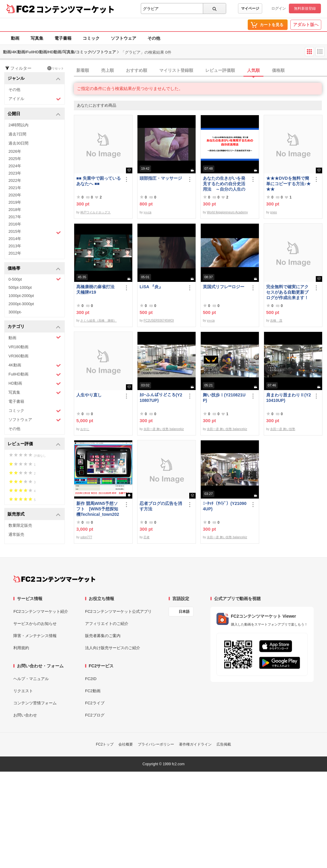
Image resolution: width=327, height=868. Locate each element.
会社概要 (126, 744)
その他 (154, 38)
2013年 (15, 246)
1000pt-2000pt (21, 296)
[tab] (200, 71)
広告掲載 (224, 744)
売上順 (107, 70)
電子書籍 (63, 38)
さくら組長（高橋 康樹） (98, 320)
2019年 (15, 202)
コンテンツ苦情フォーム (35, 703)
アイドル (35, 99)
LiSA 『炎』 (151, 287)
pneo (273, 212)
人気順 (253, 70)
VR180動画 (18, 347)
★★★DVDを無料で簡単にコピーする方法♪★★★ (288, 184)
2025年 (15, 159)
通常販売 (16, 534)
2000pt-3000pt (21, 304)
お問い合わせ (25, 715)
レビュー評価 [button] (34, 444)
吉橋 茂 (276, 320)
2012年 (15, 253)
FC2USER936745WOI (159, 320)
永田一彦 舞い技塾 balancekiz (164, 429)
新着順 (83, 70)
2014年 (15, 239)
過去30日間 (18, 143)
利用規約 (21, 648)
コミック (91, 38)
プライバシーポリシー (156, 744)
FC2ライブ (95, 703)
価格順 (278, 70)
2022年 (15, 180)
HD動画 (35, 384)
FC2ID (91, 679)
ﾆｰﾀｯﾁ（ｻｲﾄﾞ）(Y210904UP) (225, 506)
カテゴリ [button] (34, 327)
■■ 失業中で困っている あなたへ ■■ (99, 181)
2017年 (15, 217)
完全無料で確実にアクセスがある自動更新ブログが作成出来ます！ (287, 292)
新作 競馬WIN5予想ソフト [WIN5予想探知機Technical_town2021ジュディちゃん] (98, 509)
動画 (15, 38)
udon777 (86, 537)
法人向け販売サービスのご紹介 (113, 648)
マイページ (250, 8)
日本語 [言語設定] (184, 612)
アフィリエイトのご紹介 (107, 624)
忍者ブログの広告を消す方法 (161, 506)
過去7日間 (17, 134)
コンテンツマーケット (75, 9)
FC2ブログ (95, 715)
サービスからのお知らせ (35, 624)
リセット (56, 68)
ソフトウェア (124, 38)
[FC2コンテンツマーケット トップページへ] (54, 579)
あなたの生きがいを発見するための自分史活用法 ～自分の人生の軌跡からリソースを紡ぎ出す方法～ (224, 184)
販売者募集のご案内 (103, 636)
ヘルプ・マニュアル (31, 679)
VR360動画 (18, 356)
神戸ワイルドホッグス (95, 212)
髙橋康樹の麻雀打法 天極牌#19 (97, 289)
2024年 (15, 166)
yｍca (147, 212)
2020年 (15, 195)
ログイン (279, 8)
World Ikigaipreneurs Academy (227, 212)
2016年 (15, 224)
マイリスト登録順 (176, 70)
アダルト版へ (306, 25)
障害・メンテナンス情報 (35, 636)
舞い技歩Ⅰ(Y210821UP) (224, 398)
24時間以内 (18, 125)
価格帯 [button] (34, 269)
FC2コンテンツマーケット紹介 (41, 611)
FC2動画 (93, 691)
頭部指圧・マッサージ (161, 178)
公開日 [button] (34, 114)
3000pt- (15, 312)
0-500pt (35, 279)
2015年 (35, 232)
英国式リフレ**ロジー (224, 287)
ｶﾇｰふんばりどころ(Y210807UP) (161, 398)
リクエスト (23, 691)
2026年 (15, 151)
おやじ (85, 429)
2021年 (15, 188)
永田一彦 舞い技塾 (283, 429)
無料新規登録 (305, 8)
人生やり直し (89, 395)
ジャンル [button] (34, 79)
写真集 (37, 38)
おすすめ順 (137, 70)
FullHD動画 (35, 374)
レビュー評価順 (220, 70)
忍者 (147, 537)
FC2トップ (105, 744)
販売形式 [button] (34, 514)
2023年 (15, 173)
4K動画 (35, 365)
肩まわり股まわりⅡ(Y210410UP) (289, 398)
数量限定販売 (20, 525)
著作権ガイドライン (195, 744)
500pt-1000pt (20, 287)
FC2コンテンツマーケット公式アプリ (118, 611)
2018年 (15, 210)
